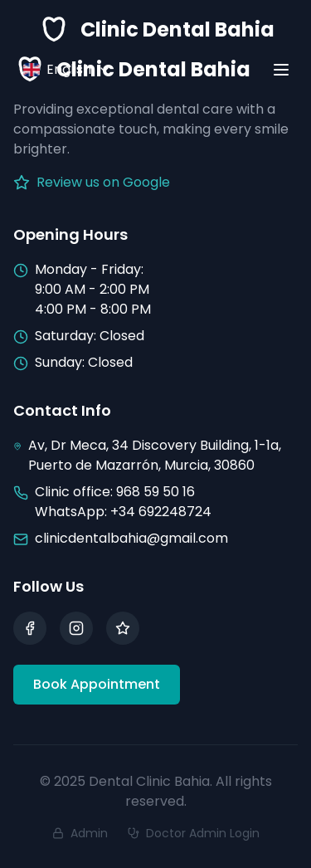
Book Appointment (97, 684)
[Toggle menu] (281, 70)
